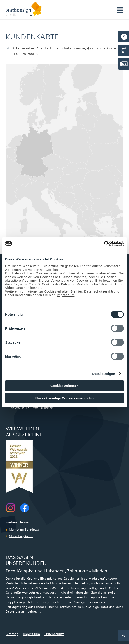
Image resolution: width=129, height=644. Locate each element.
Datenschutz (54, 634)
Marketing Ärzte (21, 536)
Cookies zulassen (64, 386)
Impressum (66, 295)
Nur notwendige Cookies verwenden (64, 398)
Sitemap (12, 634)
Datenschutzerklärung (102, 291)
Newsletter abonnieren (32, 408)
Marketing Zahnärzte (24, 530)
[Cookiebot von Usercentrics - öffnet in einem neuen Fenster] (104, 244)
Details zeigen (104, 374)
